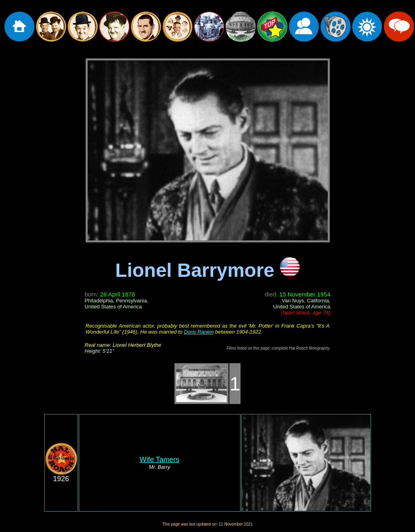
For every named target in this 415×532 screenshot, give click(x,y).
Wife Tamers (160, 460)
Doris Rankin (198, 332)
